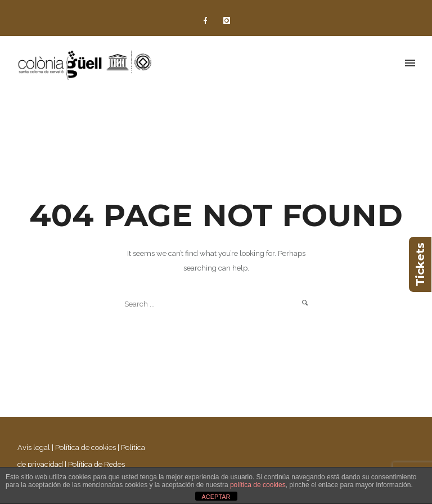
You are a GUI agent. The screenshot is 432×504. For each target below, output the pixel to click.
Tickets (420, 264)
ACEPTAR (216, 497)
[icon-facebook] (208, 21)
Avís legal (34, 447)
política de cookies (258, 485)
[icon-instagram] (227, 21)
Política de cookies (85, 447)
